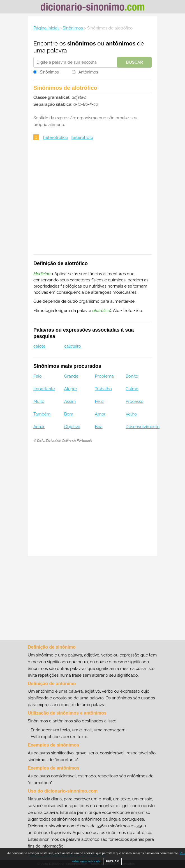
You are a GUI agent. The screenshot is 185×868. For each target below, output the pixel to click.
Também (42, 414)
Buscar (134, 62)
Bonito (132, 376)
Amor (100, 414)
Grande (71, 376)
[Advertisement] (92, 201)
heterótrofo (82, 137)
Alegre (71, 389)
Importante (44, 389)
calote (39, 346)
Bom (69, 414)
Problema (104, 376)
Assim (70, 401)
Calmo (132, 389)
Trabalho (103, 389)
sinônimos (82, 43)
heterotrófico (56, 137)
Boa (99, 427)
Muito (39, 401)
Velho (131, 414)
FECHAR (112, 861)
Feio (37, 376)
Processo (135, 401)
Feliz (99, 401)
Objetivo (72, 427)
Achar (39, 427)
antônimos (121, 43)
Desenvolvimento (143, 427)
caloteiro (73, 346)
